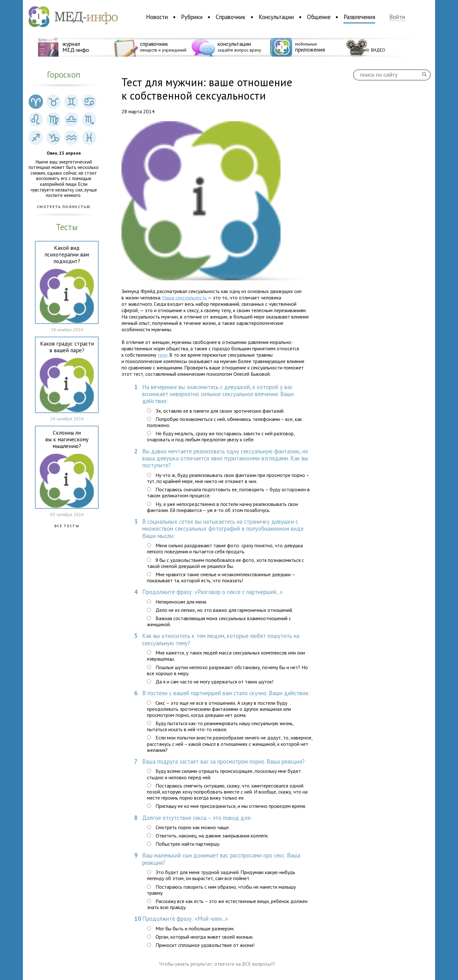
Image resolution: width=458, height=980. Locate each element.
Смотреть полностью (64, 207)
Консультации (276, 17)
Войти (397, 17)
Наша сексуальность (184, 297)
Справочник (231, 17)
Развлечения (359, 17)
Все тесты (67, 526)
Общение (319, 17)
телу (162, 355)
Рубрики (192, 17)
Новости (157, 17)
